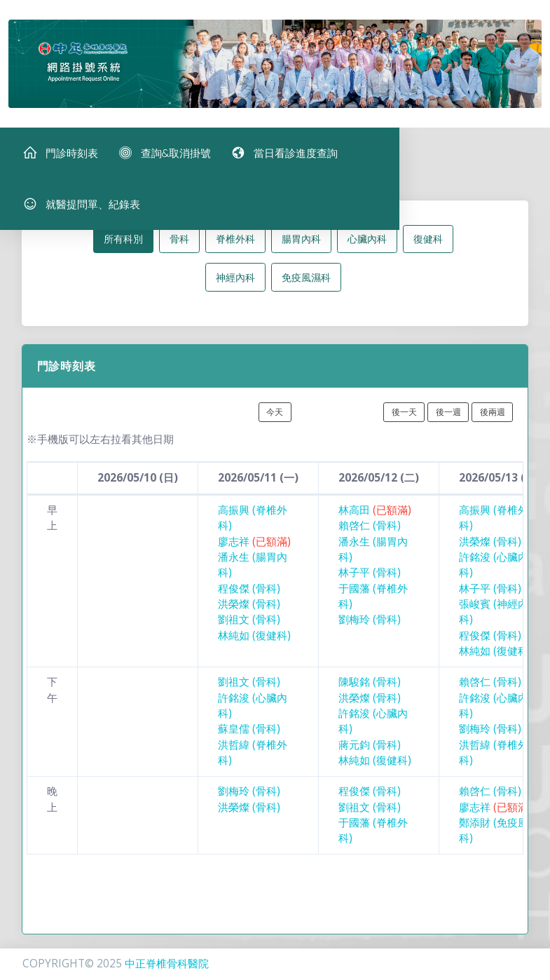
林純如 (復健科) (254, 640)
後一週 (448, 417)
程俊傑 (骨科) (249, 593)
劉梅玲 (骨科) (370, 625)
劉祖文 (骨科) (249, 625)
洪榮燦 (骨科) (249, 610)
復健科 (428, 244)
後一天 (404, 417)
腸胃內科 (301, 244)
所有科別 (123, 244)
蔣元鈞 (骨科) (370, 750)
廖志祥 (254, 546)
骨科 (179, 244)
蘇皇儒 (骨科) (249, 734)
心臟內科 (367, 244)
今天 (275, 417)
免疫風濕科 (306, 282)
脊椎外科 (235, 244)
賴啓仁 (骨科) (370, 531)
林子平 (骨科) (370, 578)
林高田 (375, 516)
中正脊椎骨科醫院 (167, 964)
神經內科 (235, 282)
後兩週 (493, 417)
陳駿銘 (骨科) (370, 687)
